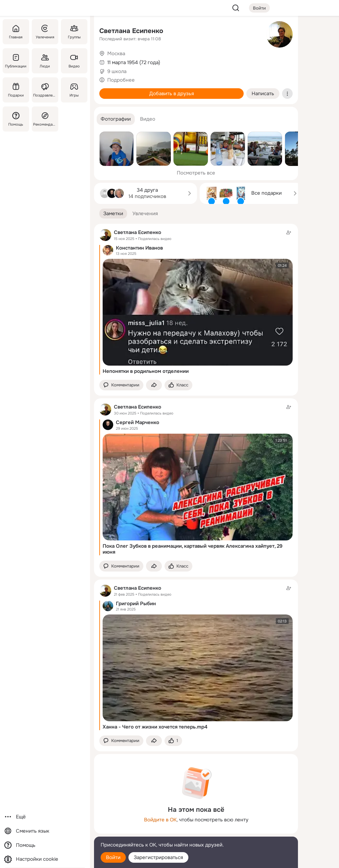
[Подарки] (16, 90)
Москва (116, 54)
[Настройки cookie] (45, 859)
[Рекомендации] (45, 119)
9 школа (117, 71)
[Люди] (45, 61)
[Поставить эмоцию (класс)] (178, 385)
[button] (116, 119)
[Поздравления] (45, 90)
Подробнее (121, 80)
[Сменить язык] (45, 831)
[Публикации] (16, 61)
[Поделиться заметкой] (154, 385)
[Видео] (74, 61)
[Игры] (74, 90)
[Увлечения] (45, 32)
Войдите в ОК (160, 820)
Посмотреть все (196, 173)
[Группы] (74, 32)
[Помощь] (16, 119)
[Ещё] (45, 817)
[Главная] (16, 32)
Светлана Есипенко (131, 31)
